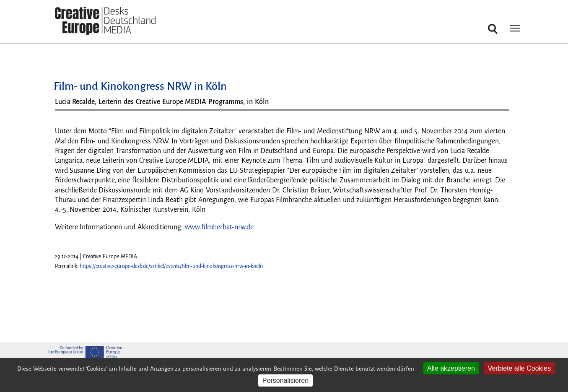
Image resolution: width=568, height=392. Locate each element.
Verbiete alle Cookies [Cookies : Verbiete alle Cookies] (519, 368)
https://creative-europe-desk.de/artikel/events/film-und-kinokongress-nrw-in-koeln (171, 266)
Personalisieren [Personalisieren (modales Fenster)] (285, 380)
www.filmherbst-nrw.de (219, 227)
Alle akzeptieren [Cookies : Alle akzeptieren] (451, 368)
